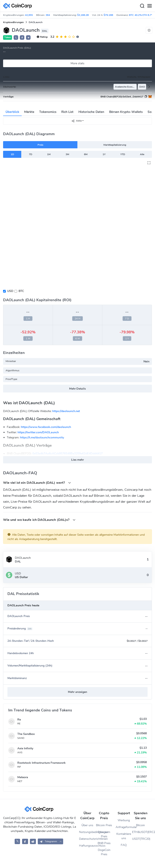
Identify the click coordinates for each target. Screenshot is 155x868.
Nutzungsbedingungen (87, 832)
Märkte (29, 112)
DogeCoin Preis (104, 852)
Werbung (124, 820)
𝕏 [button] (16, 38)
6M (86, 154)
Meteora (23, 777)
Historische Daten (91, 112)
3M (67, 154)
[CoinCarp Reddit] (33, 841)
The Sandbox (26, 734)
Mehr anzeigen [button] (77, 692)
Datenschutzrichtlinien (87, 839)
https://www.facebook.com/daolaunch (46, 427)
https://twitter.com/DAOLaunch (38, 432)
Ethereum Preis (104, 834)
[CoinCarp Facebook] (25, 841)
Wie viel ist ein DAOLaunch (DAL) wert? (37, 483)
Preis (40, 145)
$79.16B (108, 15)
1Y (104, 154)
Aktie (77, 121)
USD (10, 291)
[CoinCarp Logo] (19, 6)
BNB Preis (104, 843)
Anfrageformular (124, 827)
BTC (21, 291)
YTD (123, 154)
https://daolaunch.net (66, 411)
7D (31, 154)
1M (49, 154)
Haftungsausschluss (87, 846)
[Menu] (149, 6)
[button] (22, 37)
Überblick (12, 112)
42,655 (29, 15)
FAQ (124, 845)
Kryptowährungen (13, 22)
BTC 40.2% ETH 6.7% (141, 15)
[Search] (142, 6)
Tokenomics (48, 112)
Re (19, 720)
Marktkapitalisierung (115, 145)
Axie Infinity (25, 748)
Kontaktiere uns (124, 836)
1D (12, 154)
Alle (142, 154)
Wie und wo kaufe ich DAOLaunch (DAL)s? (39, 520)
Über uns (87, 825)
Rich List (67, 112)
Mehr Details (78, 389)
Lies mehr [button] (78, 460)
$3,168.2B (83, 15)
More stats (77, 63)
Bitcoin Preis (104, 825)
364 (48, 15)
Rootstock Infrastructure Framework (41, 763)
